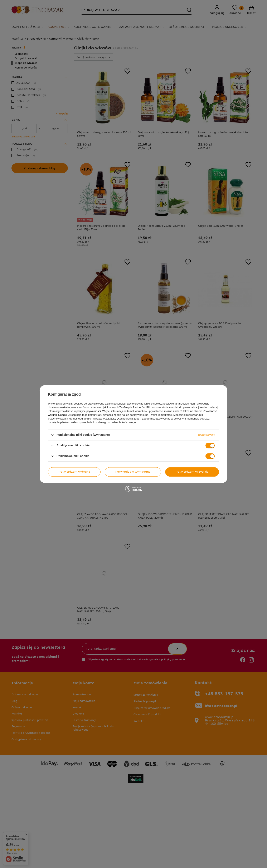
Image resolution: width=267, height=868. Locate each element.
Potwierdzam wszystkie (192, 472)
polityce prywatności (89, 411)
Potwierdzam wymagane (133, 472)
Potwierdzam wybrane (74, 472)
